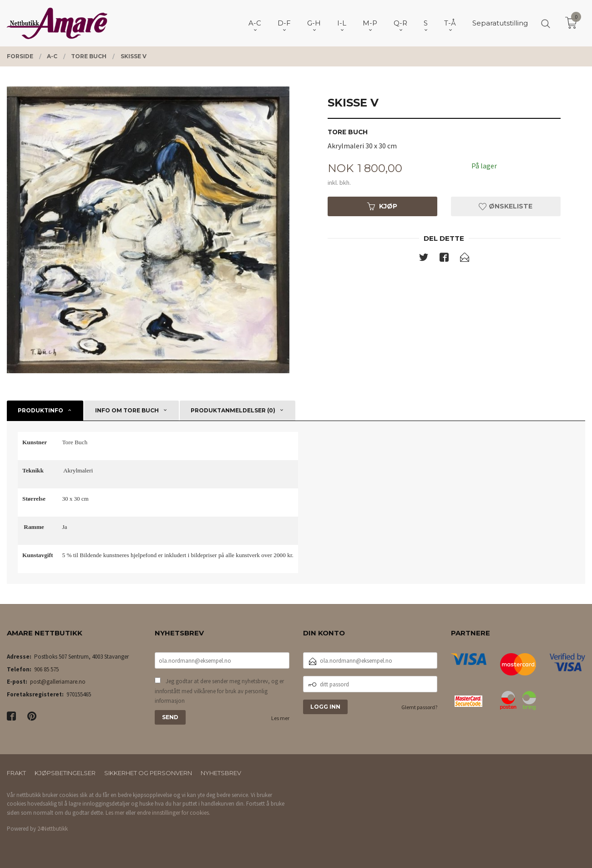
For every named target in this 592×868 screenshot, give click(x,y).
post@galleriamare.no (58, 682)
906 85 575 (46, 669)
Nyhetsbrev (221, 773)
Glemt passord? (419, 707)
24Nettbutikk (53, 829)
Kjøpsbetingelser (65, 773)
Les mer (280, 718)
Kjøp (382, 206)
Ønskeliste (506, 206)
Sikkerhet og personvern (148, 773)
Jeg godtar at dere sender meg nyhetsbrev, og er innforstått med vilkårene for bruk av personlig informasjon (219, 691)
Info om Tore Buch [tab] (127, 410)
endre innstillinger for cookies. (174, 813)
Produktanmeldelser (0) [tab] (233, 410)
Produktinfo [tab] (40, 410)
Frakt (16, 773)
